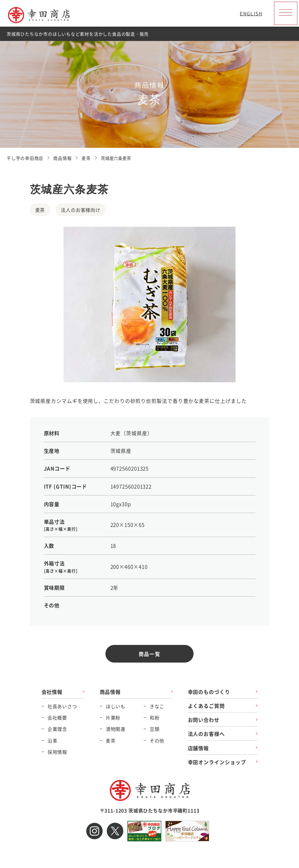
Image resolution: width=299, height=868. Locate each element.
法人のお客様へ (206, 734)
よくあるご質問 (206, 706)
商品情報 (110, 692)
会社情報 (52, 692)
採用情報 (57, 752)
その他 (157, 740)
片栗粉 (113, 718)
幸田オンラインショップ (217, 762)
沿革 (53, 740)
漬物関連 (116, 729)
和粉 (155, 718)
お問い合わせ (204, 720)
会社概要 (57, 718)
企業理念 (57, 729)
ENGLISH (251, 13)
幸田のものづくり (209, 692)
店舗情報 (199, 748)
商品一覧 (150, 654)
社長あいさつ (62, 706)
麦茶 (111, 740)
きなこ (157, 706)
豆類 (155, 729)
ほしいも (116, 706)
